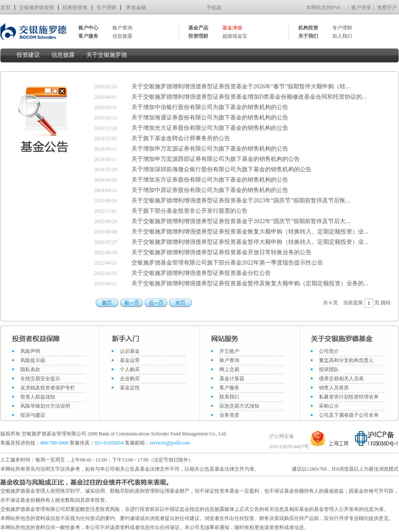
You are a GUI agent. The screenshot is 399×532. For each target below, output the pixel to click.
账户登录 (361, 7)
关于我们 (308, 36)
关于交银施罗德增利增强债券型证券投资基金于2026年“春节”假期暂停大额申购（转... (241, 86)
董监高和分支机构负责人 (346, 360)
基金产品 (198, 28)
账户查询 (122, 28)
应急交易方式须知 (239, 406)
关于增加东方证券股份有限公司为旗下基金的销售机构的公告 (210, 180)
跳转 (386, 303)
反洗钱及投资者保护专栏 (48, 388)
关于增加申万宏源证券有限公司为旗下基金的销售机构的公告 (210, 149)
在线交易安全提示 (40, 379)
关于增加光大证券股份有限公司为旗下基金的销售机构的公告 (210, 128)
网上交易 (229, 369)
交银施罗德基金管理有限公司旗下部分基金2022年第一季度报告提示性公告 (227, 263)
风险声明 (30, 351)
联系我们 (229, 397)
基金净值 (232, 28)
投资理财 (198, 36)
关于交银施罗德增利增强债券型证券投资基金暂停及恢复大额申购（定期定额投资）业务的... (250, 283)
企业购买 (130, 379)
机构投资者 (75, 7)
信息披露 (122, 36)
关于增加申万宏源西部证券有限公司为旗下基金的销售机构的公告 (216, 159)
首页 (5, 7)
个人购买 (130, 369)
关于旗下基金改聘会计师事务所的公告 (181, 138)
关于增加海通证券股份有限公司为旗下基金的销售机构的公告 (210, 118)
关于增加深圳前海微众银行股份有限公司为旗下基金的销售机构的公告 (221, 169)
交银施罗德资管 (36, 7)
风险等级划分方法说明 (45, 406)
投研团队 (329, 369)
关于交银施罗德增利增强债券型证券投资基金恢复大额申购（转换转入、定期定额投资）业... (250, 232)
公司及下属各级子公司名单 (349, 415)
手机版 (214, 7)
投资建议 (28, 55)
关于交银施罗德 (107, 55)
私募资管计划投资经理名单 (349, 397)
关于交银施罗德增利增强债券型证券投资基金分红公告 (201, 273)
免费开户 (387, 7)
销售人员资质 (334, 388)
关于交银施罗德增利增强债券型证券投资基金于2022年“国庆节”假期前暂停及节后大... (241, 221)
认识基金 (130, 351)
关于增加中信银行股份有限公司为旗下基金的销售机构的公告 (210, 107)
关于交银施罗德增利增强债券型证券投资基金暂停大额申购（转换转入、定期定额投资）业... (250, 242)
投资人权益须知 (38, 397)
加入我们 (342, 36)
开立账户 (229, 351)
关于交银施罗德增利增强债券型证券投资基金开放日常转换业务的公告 (221, 252)
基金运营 (130, 360)
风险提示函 (33, 360)
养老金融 (136, 7)
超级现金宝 (235, 36)
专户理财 (106, 7)
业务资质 (229, 415)
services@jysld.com (170, 443)
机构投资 (308, 28)
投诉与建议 (33, 415)
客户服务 (229, 388)
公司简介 (329, 351)
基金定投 (130, 388)
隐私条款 (30, 369)
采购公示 (329, 406)
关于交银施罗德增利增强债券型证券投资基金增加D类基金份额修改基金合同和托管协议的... (249, 97)
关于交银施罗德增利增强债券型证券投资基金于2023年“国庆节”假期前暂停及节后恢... (241, 200)
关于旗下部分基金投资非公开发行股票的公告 (190, 211)
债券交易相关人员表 (341, 379)
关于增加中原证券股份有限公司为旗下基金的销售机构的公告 (210, 190)
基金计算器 (232, 379)
